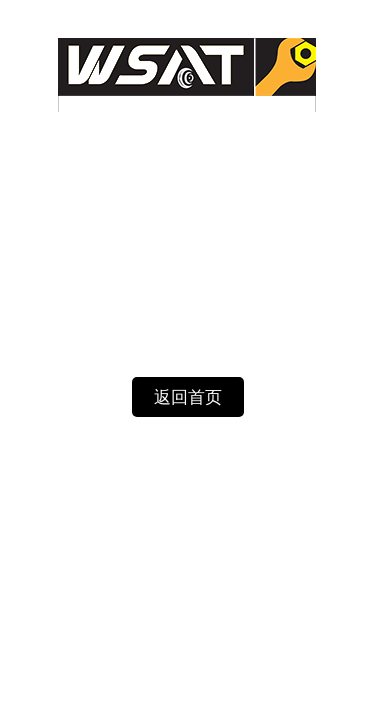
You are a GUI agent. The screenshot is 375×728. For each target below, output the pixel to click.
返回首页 (188, 397)
